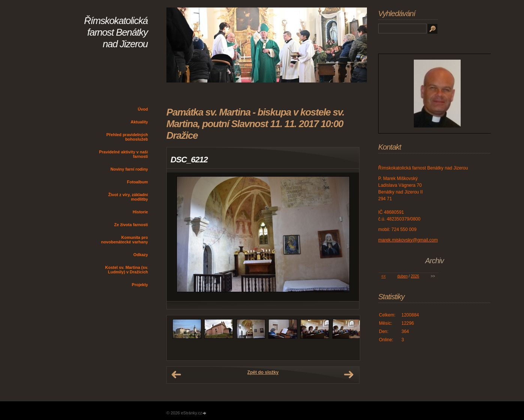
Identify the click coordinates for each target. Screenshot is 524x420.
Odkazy (141, 255)
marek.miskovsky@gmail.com (408, 240)
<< (383, 276)
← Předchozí (176, 375)
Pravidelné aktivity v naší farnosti (124, 154)
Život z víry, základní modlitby (128, 197)
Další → (349, 375)
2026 (415, 276)
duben (403, 276)
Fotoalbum (138, 182)
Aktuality (139, 122)
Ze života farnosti (131, 225)
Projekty (140, 285)
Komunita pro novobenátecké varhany (125, 240)
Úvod (143, 109)
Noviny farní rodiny (129, 169)
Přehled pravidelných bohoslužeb (127, 137)
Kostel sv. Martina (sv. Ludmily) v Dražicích (127, 270)
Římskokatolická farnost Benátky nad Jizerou (116, 32)
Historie (140, 212)
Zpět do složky (263, 372)
